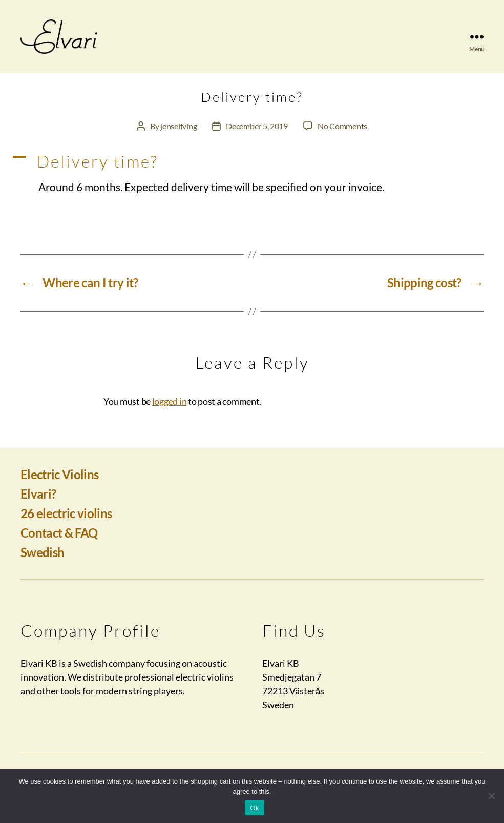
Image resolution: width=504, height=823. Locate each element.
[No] (491, 796)
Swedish (42, 564)
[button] (252, 174)
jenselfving (178, 138)
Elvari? (38, 506)
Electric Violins (59, 486)
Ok (254, 808)
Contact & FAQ (59, 544)
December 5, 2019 (257, 138)
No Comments (342, 138)
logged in (170, 413)
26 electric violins (66, 525)
